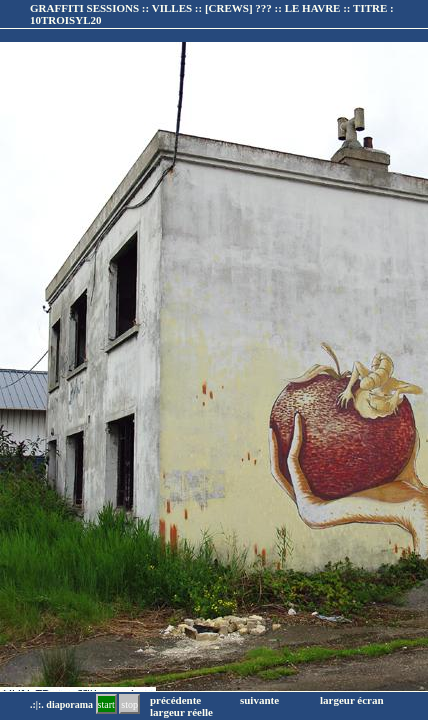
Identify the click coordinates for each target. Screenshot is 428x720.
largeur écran (352, 700)
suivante (259, 700)
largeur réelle (181, 712)
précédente (175, 700)
